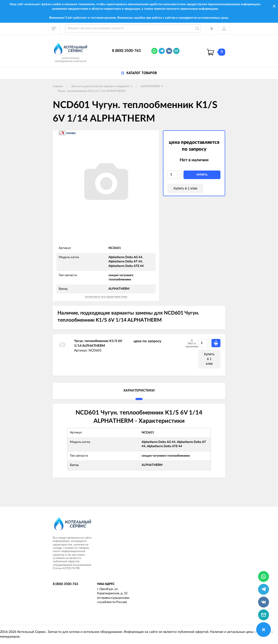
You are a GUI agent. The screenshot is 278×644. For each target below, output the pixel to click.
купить (202, 175)
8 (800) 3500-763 (126, 51)
